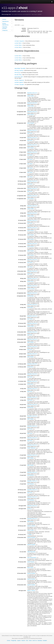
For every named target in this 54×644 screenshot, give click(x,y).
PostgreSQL (14, 640)
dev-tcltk (16, 75)
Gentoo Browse (6, 2)
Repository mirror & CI (32, 93)
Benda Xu (29, 509)
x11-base (17, 41)
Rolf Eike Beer (30, 296)
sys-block (17, 82)
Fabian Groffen (31, 96)
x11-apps (9, 8)
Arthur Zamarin (31, 115)
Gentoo (9, 640)
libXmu (20, 47)
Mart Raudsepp (31, 500)
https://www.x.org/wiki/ (36, 14)
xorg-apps (22, 84)
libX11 (20, 43)
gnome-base (17, 77)
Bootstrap (40, 640)
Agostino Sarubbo (31, 537)
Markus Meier (30, 568)
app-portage (17, 68)
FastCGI (23, 640)
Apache (19, 640)
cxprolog (21, 70)
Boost (30, 640)
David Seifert (30, 307)
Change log (7, 30)
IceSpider (45, 640)
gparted (21, 82)
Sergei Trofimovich (31, 448)
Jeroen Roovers (31, 562)
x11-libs (16, 43)
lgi (19, 73)
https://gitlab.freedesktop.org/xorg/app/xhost (21, 14)
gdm (22, 77)
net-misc (16, 80)
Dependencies (7, 21)
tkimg (20, 75)
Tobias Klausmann (31, 552)
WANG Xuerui (30, 281)
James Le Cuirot (31, 289)
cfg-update (23, 68)
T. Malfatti (29, 535)
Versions (7, 19)
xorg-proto (22, 41)
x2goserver (22, 80)
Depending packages (7, 28)
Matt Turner (30, 133)
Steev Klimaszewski (32, 558)
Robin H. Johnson (31, 526)
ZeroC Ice (35, 640)
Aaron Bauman (31, 475)
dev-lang (17, 70)
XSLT (27, 640)
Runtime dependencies (7, 24)
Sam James (30, 155)
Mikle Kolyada (30, 342)
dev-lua (16, 73)
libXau (20, 45)
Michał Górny (30, 367)
